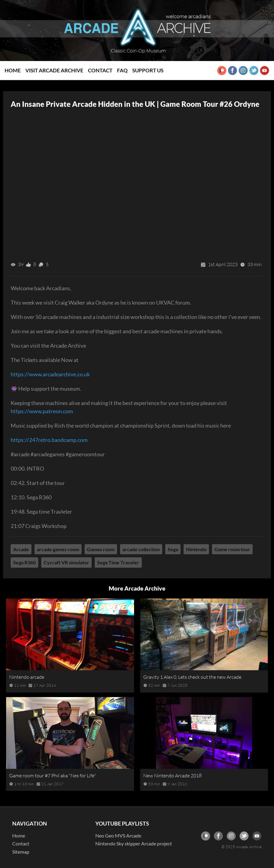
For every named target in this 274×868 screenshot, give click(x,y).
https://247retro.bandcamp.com (49, 440)
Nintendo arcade (27, 677)
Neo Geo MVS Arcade (118, 835)
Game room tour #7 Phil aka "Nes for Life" (53, 776)
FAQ (122, 70)
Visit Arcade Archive (54, 70)
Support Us (148, 70)
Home (13, 70)
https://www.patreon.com (42, 411)
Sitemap (21, 852)
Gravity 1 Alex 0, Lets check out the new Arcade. (193, 677)
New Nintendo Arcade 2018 (172, 776)
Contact (100, 70)
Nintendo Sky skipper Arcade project (134, 843)
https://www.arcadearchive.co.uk (50, 374)
